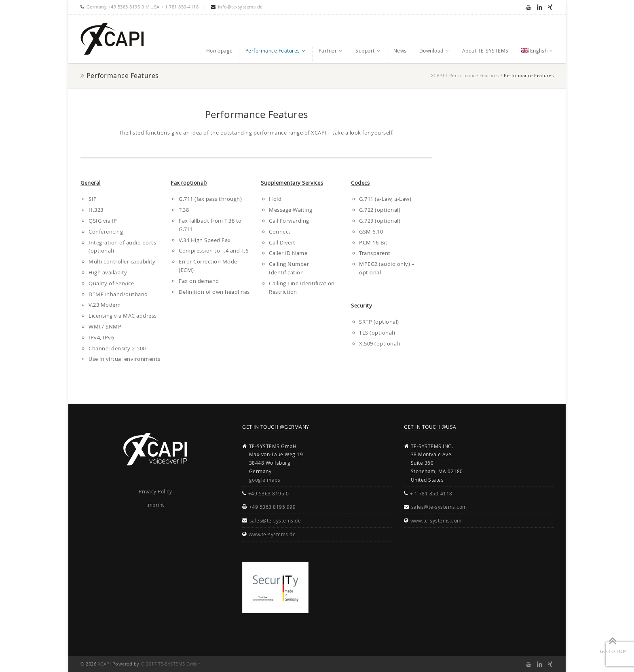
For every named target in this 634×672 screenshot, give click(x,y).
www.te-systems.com (436, 520)
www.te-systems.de (272, 534)
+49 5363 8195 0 (269, 493)
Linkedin (539, 7)
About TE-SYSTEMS (485, 51)
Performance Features (273, 51)
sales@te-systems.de (275, 520)
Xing (550, 7)
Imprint (155, 505)
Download (431, 51)
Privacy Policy (155, 491)
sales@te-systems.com (439, 507)
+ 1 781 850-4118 (431, 493)
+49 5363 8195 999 (273, 507)
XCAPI (438, 75)
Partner (328, 51)
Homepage (220, 51)
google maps (265, 480)
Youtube (529, 7)
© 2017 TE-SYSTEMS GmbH (171, 664)
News (400, 51)
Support (365, 51)
